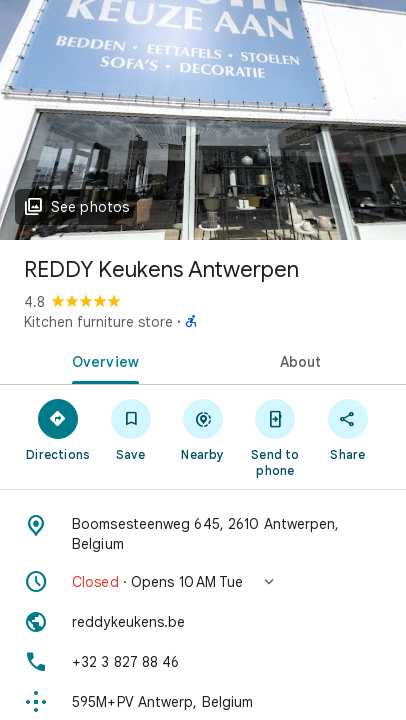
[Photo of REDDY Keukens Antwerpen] (203, 120)
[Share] (348, 429)
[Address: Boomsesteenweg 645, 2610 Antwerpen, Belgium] (203, 534)
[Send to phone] (275, 437)
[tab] (101, 360)
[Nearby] (203, 429)
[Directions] (58, 429)
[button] (203, 582)
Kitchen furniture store (98, 322)
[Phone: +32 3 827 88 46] (203, 662)
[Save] (130, 429)
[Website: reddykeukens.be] (203, 622)
